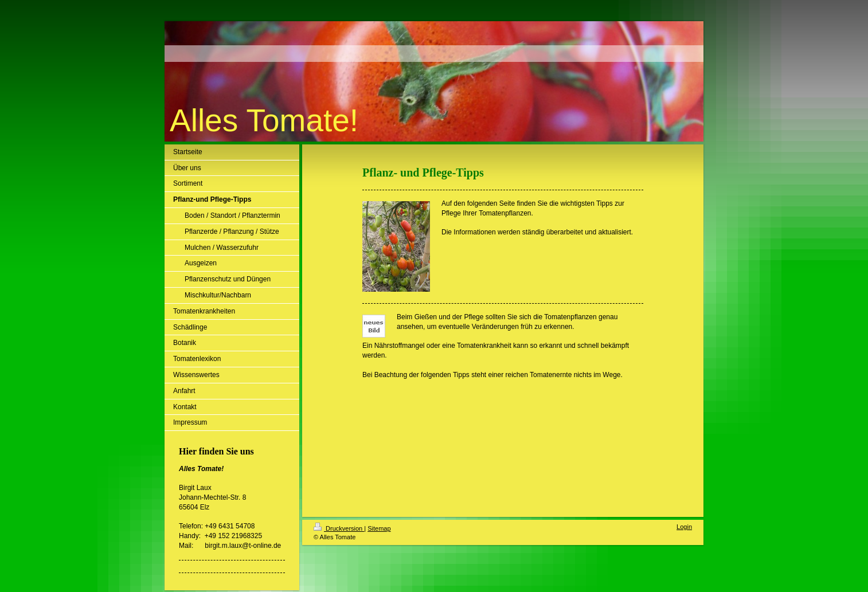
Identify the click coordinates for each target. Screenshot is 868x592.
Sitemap (379, 528)
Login (684, 527)
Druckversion (339, 528)
